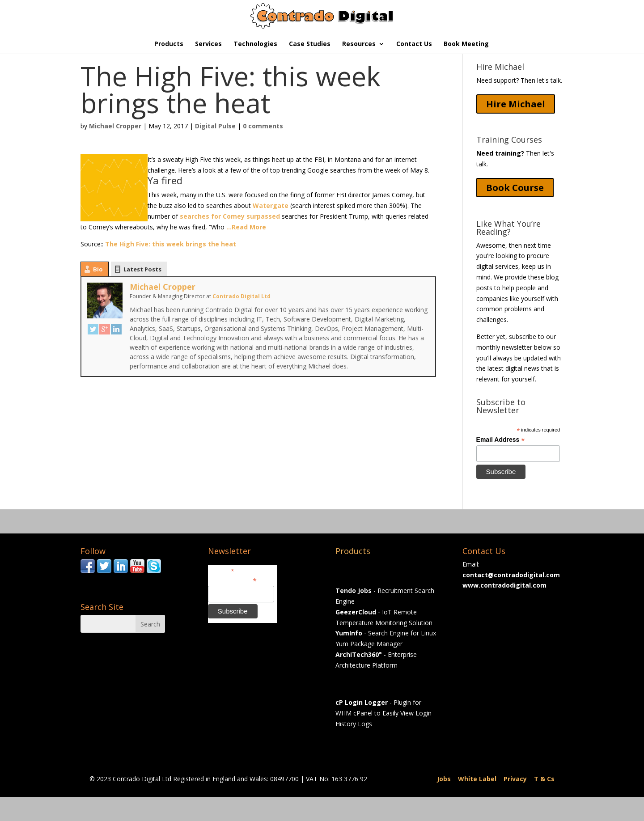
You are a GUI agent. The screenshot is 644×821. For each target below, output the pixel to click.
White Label (477, 779)
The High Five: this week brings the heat (171, 244)
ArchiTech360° (359, 654)
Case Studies (310, 44)
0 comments (263, 126)
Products (169, 44)
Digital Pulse (215, 126)
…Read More (246, 227)
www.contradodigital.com (504, 585)
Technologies (255, 44)
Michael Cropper (115, 126)
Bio (98, 269)
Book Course (515, 188)
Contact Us (414, 44)
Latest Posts (142, 269)
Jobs (444, 779)
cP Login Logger (362, 702)
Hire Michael (516, 104)
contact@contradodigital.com (511, 575)
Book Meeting (466, 44)
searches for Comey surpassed (230, 216)
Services (208, 44)
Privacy (515, 779)
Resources (359, 44)
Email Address (501, 440)
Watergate (271, 205)
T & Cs (544, 779)
